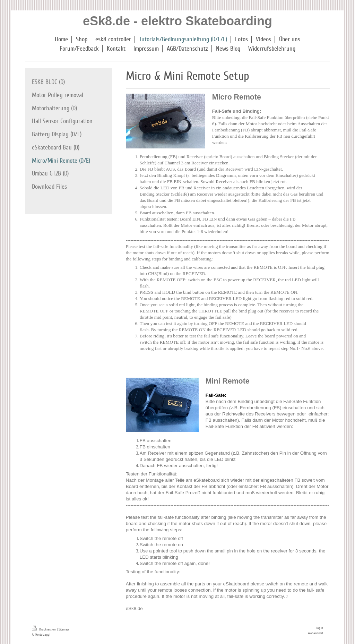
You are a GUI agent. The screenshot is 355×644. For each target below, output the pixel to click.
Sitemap (64, 629)
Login (319, 628)
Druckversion (44, 629)
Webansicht (315, 633)
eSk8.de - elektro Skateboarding (177, 21)
